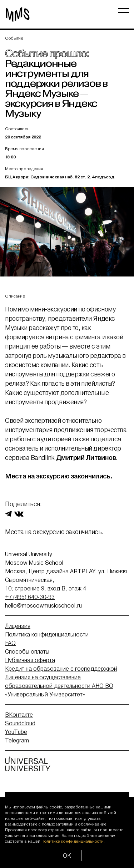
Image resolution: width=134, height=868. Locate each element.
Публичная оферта (30, 660)
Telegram (17, 740)
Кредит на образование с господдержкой (61, 669)
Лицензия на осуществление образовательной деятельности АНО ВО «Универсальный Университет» (59, 686)
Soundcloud (20, 723)
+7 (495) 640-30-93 (30, 597)
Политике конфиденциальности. (73, 841)
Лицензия (18, 626)
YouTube (16, 732)
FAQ (10, 643)
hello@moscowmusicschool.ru (43, 605)
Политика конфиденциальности (47, 634)
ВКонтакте (19, 715)
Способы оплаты (27, 651)
